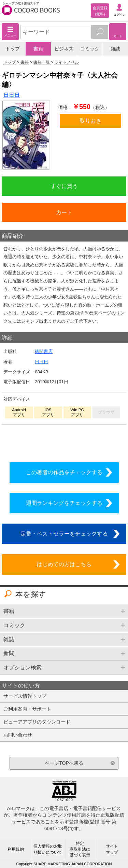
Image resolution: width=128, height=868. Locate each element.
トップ (13, 49)
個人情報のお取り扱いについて (48, 849)
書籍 (38, 49)
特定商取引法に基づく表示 (80, 849)
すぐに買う (64, 186)
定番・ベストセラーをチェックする (64, 533)
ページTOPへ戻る (64, 763)
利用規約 (16, 849)
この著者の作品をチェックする (64, 472)
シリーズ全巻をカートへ (64, 441)
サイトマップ (112, 849)
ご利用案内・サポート (27, 709)
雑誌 (115, 49)
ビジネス (64, 49)
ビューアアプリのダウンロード (37, 722)
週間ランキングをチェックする (64, 503)
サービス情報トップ (25, 696)
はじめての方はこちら (64, 564)
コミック (90, 49)
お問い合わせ (18, 735)
